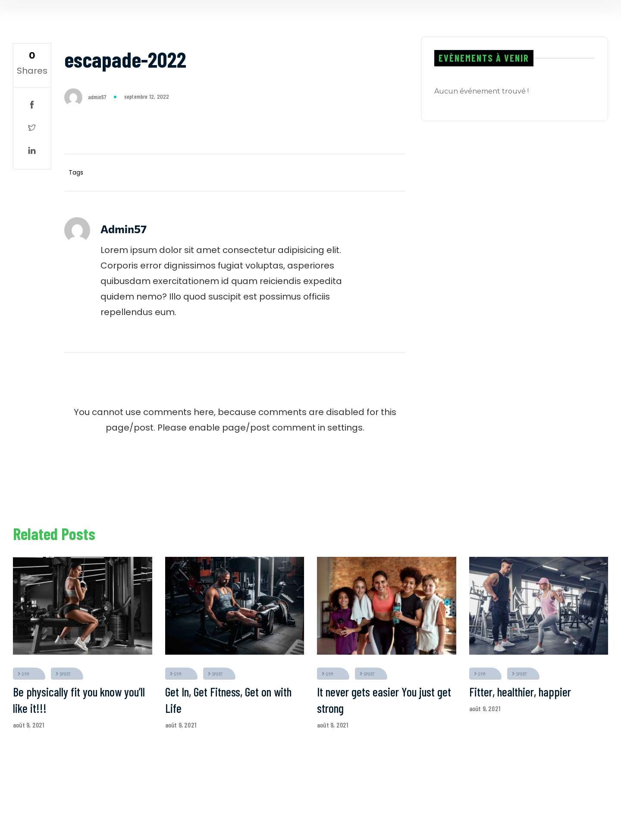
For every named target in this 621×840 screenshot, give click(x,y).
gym (25, 674)
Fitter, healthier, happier (520, 692)
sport (65, 674)
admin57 (97, 97)
